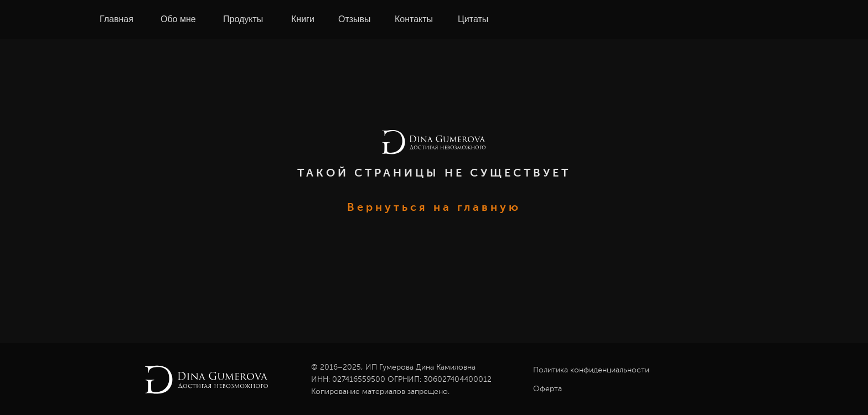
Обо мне (178, 19)
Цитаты (473, 19)
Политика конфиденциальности (591, 370)
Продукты (243, 19)
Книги (303, 19)
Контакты (414, 19)
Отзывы (355, 19)
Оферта (547, 389)
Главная (117, 19)
